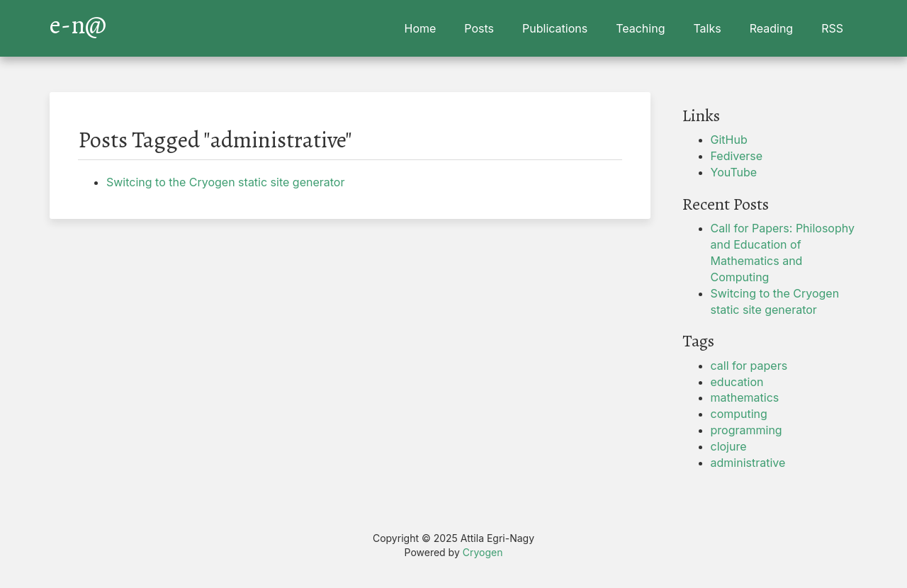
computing (739, 414)
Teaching (640, 28)
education (737, 382)
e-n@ (78, 21)
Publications (555, 28)
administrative (748, 463)
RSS (832, 28)
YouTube (734, 172)
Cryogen (483, 552)
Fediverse (737, 156)
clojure (729, 446)
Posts (479, 28)
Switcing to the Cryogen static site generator (225, 182)
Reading (771, 28)
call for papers (749, 366)
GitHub (729, 140)
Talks (707, 28)
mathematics (745, 397)
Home (421, 28)
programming (747, 430)
